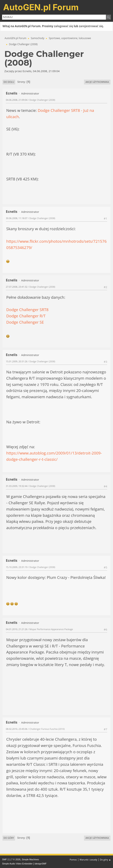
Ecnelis (12, 93)
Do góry (9, 838)
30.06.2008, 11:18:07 (17, 218)
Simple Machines (30, 859)
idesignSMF (41, 864)
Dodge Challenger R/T (26, 316)
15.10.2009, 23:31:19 (17, 567)
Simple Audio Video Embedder (17, 864)
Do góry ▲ (105, 860)
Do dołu (9, 82)
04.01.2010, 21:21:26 (17, 629)
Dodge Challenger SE (25, 322)
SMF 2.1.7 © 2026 (11, 859)
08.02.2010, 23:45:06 (17, 729)
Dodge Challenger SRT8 (27, 310)
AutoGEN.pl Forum (41, 7)
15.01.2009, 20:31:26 (17, 361)
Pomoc (73, 860)
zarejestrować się (91, 26)
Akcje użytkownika (97, 82)
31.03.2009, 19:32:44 (17, 486)
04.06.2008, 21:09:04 (17, 100)
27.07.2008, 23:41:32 (17, 287)
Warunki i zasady (88, 860)
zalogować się (64, 26)
